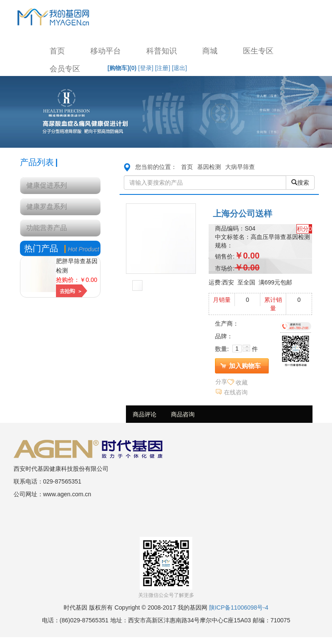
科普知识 (162, 51)
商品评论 (145, 414)
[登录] (146, 68)
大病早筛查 (240, 167)
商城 (210, 51)
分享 (221, 382)
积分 (303, 229)
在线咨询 (236, 392)
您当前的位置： (156, 167)
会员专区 (65, 69)
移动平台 (106, 51)
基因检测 (209, 167)
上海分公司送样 (243, 214)
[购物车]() (122, 68)
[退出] (179, 68)
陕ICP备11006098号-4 (239, 607)
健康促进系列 (47, 185)
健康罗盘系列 (47, 207)
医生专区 (258, 51)
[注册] (163, 68)
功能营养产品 (47, 228)
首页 (57, 51)
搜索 (300, 183)
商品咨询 (183, 414)
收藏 (242, 382)
